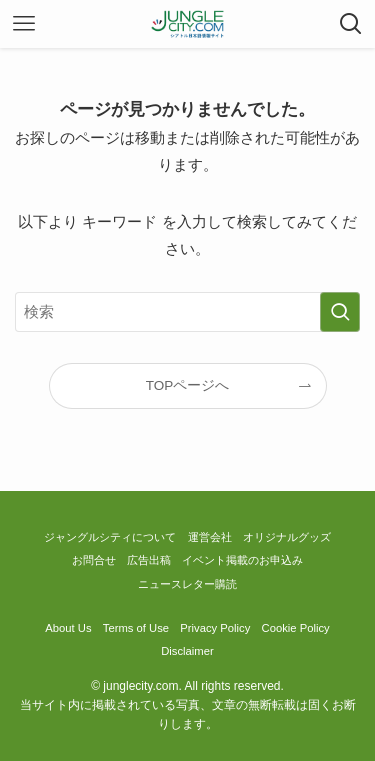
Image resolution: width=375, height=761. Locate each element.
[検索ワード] (187, 312)
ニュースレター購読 (187, 584)
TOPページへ (188, 385)
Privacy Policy (215, 628)
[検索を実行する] (340, 312)
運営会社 (210, 537)
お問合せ (94, 560)
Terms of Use (136, 628)
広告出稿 (149, 560)
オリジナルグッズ (287, 537)
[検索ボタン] (351, 24)
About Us (68, 628)
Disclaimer (187, 651)
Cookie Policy (296, 628)
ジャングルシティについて (110, 537)
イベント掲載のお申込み (242, 560)
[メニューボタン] (24, 24)
